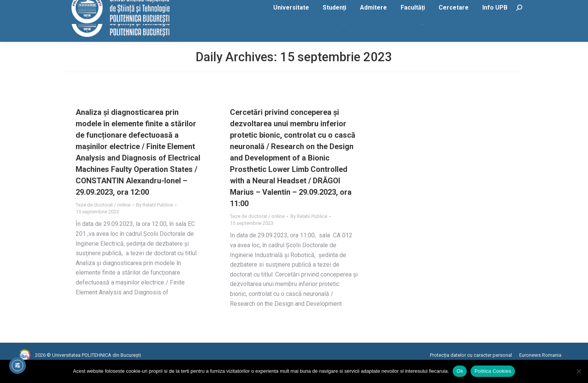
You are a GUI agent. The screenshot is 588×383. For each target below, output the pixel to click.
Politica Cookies (493, 371)
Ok (460, 371)
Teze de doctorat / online (103, 220)
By (155, 220)
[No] (578, 371)
